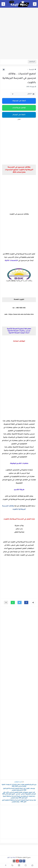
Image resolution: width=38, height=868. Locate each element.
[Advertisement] (19, 38)
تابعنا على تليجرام (19, 115)
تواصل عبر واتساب (19, 108)
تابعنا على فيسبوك (19, 101)
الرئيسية (32, 70)
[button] (26, 603)
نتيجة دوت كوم (12, 858)
